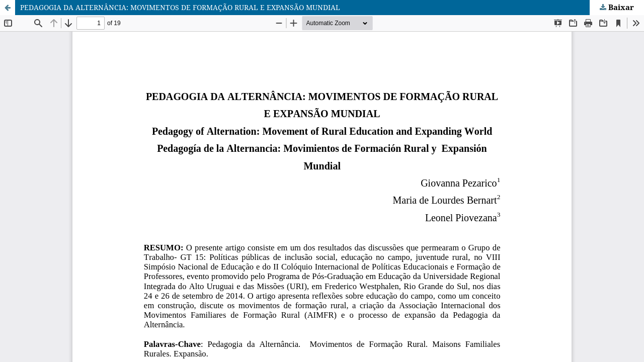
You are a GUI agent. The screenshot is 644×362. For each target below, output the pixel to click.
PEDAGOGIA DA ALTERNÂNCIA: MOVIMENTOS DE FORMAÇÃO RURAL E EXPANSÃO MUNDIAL (180, 7)
